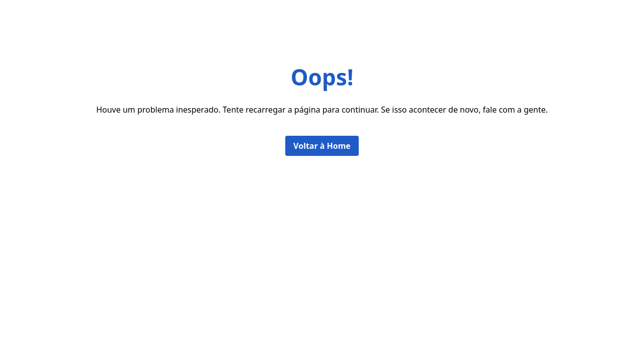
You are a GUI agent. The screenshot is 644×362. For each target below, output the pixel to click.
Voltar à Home (322, 146)
